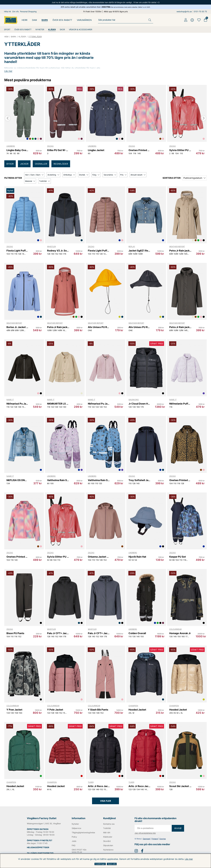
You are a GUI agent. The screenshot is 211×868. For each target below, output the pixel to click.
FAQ (74, 851)
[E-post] (153, 834)
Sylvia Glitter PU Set (180, 150)
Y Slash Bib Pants (98, 710)
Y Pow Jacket (14, 710)
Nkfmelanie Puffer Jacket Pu (180, 404)
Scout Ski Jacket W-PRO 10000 (180, 786)
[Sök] (126, 20)
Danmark (147, 844)
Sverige (163, 844)
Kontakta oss (109, 829)
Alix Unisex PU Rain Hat (99, 327)
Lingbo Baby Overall (17, 150)
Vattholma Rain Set (58, 480)
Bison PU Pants (15, 633)
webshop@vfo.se (184, 11)
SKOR (62, 29)
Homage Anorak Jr (180, 633)
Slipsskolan (108, 851)
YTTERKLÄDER (35, 37)
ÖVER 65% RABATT (23, 29)
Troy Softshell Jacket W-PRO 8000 (140, 480)
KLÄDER (52, 29)
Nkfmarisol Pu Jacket (17, 404)
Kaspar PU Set (178, 557)
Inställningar (100, 864)
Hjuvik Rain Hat (137, 557)
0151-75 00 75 (200, 11)
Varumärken (84, 20)
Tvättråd (107, 834)
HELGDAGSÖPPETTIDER (38, 853)
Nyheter (75, 829)
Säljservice (76, 834)
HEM (6, 37)
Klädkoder (108, 842)
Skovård (107, 847)
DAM (34, 20)
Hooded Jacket (137, 710)
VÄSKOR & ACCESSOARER (81, 29)
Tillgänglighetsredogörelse (83, 838)
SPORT (7, 29)
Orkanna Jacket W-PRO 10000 (99, 557)
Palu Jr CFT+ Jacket (58, 633)
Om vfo (15, 11)
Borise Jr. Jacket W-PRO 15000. (17, 327)
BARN (45, 20)
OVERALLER (41, 164)
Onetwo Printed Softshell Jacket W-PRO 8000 (140, 150)
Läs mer (189, 859)
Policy (74, 842)
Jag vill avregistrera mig (145, 839)
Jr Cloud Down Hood (140, 404)
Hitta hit (7, 11)
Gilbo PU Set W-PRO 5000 (58, 150)
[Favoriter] (199, 20)
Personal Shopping (28, 11)
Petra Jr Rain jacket (180, 251)
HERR (24, 20)
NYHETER (40, 29)
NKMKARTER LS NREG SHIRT (58, 404)
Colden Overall (137, 633)
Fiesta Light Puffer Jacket (17, 251)
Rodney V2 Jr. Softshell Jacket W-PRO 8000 (58, 251)
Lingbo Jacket (96, 150)
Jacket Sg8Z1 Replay (140, 251)
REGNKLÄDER (61, 164)
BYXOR (10, 164)
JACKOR (24, 164)
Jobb (74, 847)
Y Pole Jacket (55, 710)
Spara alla (112, 864)
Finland (155, 844)
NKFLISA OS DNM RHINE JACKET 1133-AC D (17, 480)
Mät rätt (107, 838)
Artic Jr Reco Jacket (99, 786)
